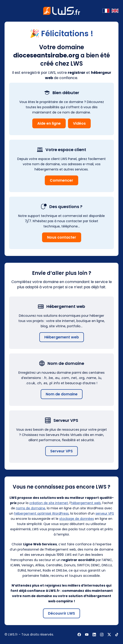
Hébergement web (62, 337)
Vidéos (79, 123)
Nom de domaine (62, 394)
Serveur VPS (61, 451)
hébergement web (86, 503)
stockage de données (77, 519)
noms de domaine (31, 508)
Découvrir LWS (61, 613)
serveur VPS (105, 513)
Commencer (61, 180)
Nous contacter (62, 237)
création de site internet (49, 503)
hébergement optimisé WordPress (41, 513)
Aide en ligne (49, 123)
